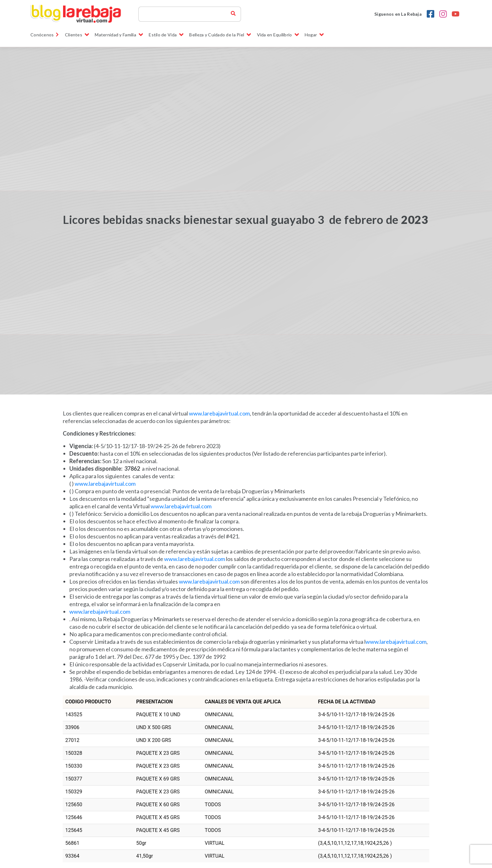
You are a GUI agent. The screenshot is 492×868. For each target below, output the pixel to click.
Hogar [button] (314, 35)
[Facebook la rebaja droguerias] (430, 14)
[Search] (187, 14)
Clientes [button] (77, 35)
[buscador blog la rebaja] (233, 14)
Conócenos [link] (45, 35)
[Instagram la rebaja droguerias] (443, 14)
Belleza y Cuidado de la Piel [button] (220, 35)
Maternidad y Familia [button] (119, 35)
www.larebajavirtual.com (219, 413)
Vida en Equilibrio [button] (278, 35)
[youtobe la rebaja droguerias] (456, 14)
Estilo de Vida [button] (166, 35)
